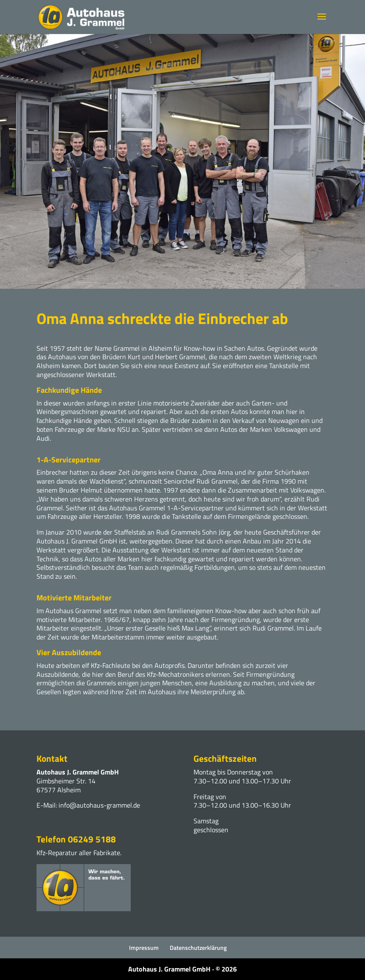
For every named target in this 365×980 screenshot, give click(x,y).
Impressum (144, 948)
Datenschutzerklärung (198, 948)
